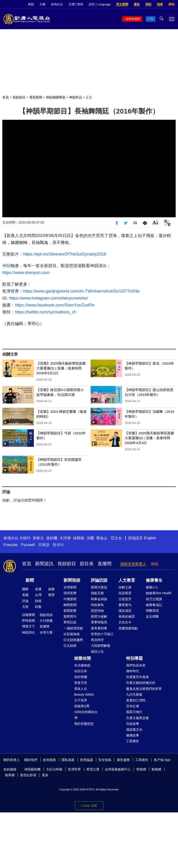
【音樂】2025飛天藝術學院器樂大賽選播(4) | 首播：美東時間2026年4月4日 (149, 438)
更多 (45, 775)
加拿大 (38, 538)
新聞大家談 (99, 587)
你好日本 (81, 671)
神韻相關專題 (56, 97)
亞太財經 (70, 646)
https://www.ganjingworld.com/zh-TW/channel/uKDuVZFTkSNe (81, 291)
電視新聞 (36, 97)
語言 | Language (100, 4)
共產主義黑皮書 (137, 718)
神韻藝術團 (32, 769)
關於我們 (31, 760)
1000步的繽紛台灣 (86, 715)
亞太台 (116, 538)
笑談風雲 (125, 593)
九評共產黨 (134, 694)
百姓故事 (133, 724)
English (150, 538)
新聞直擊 (70, 611)
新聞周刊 (70, 616)
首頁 (6, 97)
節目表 (87, 564)
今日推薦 (46, 621)
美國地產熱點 (128, 628)
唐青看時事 (99, 628)
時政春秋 (97, 605)
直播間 (105, 564)
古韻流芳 (125, 599)
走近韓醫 (152, 616)
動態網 (156, 769)
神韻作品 (76, 97)
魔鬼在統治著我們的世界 (144, 689)
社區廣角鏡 (72, 634)
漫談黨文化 (134, 729)
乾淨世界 (74, 769)
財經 (38, 601)
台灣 (38, 595)
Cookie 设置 (89, 806)
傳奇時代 (133, 671)
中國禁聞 (70, 599)
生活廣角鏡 (82, 665)
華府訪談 (70, 622)
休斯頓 (79, 538)
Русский (28, 545)
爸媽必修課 (127, 616)
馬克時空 (97, 640)
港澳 (38, 589)
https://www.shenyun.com (26, 273)
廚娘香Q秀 (82, 706)
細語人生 (97, 651)
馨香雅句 (125, 605)
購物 (172, 4)
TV (151, 19)
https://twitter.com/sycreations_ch (46, 312)
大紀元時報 (54, 769)
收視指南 (49, 760)
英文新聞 (122, 4)
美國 (25, 595)
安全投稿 (105, 760)
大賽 (42, 4)
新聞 (30, 580)
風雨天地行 (134, 712)
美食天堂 (81, 683)
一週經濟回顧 (73, 628)
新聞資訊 (44, 564)
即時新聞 (29, 621)
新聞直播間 (133, 19)
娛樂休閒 (83, 658)
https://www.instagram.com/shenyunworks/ (48, 298)
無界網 (10, 775)
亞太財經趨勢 (73, 640)
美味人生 (81, 689)
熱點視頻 (46, 615)
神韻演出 (29, 632)
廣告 (137, 4)
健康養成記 (154, 605)
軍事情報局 (99, 622)
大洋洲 (65, 538)
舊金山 (102, 538)
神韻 (31, 4)
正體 (72, 4)
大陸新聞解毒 (101, 646)
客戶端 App (162, 760)
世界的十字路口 (102, 634)
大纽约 (25, 538)
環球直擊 (70, 593)
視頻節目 (19, 97)
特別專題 (134, 658)
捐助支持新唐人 (133, 564)
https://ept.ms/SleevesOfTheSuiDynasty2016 (65, 254)
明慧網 (141, 769)
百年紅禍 (133, 706)
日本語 (44, 545)
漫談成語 (125, 611)
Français (11, 545)
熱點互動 (97, 593)
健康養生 (154, 580)
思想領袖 (97, 611)
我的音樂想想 (84, 724)
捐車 (160, 4)
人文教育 (127, 580)
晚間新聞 (70, 605)
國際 (25, 589)
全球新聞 (70, 587)
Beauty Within (84, 694)
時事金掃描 (99, 599)
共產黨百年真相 (137, 677)
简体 (80, 4)
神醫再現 (152, 611)
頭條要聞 (29, 615)
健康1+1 (152, 587)
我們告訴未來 (136, 665)
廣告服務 (123, 760)
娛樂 (51, 589)
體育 (51, 595)
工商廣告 (133, 741)
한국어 (58, 545)
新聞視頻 (72, 580)
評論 (25, 601)
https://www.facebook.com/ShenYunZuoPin (55, 305)
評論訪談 (99, 580)
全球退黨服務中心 (118, 769)
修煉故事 (133, 735)
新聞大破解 (99, 616)
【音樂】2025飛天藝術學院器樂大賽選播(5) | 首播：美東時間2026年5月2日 (61, 368)
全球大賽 (46, 632)
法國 (90, 538)
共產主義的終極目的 (141, 683)
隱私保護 (68, 760)
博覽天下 (29, 626)
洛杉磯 (52, 538)
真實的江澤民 (136, 700)
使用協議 (86, 760)
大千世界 (81, 700)
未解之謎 (125, 587)
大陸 (25, 607)
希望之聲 (93, 769)
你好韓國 (81, 677)
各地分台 (57, 4)
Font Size (155, 222)
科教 (38, 607)
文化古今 (125, 622)
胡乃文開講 (154, 599)
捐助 (148, 4)
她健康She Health (159, 593)
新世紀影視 (28, 775)
